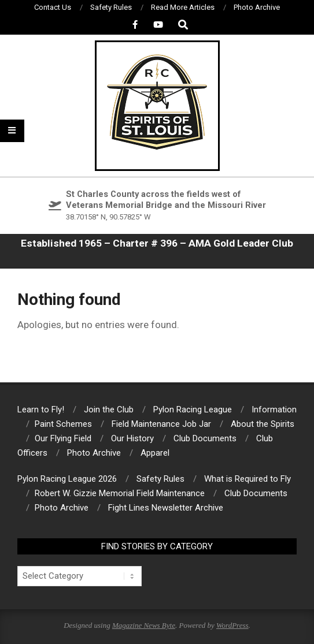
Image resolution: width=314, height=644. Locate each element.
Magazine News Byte (144, 625)
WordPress (232, 625)
